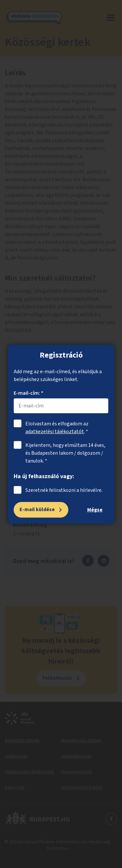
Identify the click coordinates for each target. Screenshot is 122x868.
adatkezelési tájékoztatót (55, 432)
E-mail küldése (37, 509)
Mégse (95, 510)
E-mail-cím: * (28, 393)
